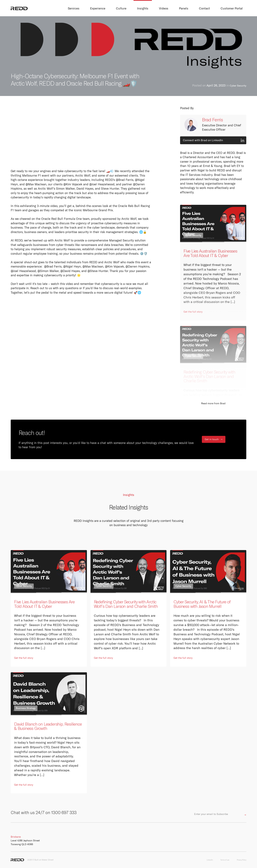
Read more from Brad (213, 403)
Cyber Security (236, 85)
